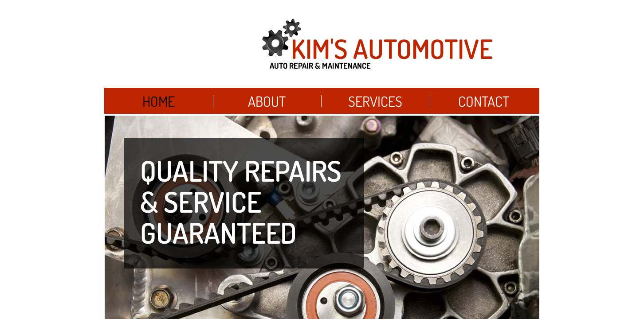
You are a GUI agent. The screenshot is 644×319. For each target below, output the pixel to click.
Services (375, 101)
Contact (484, 101)
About (267, 101)
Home (159, 101)
